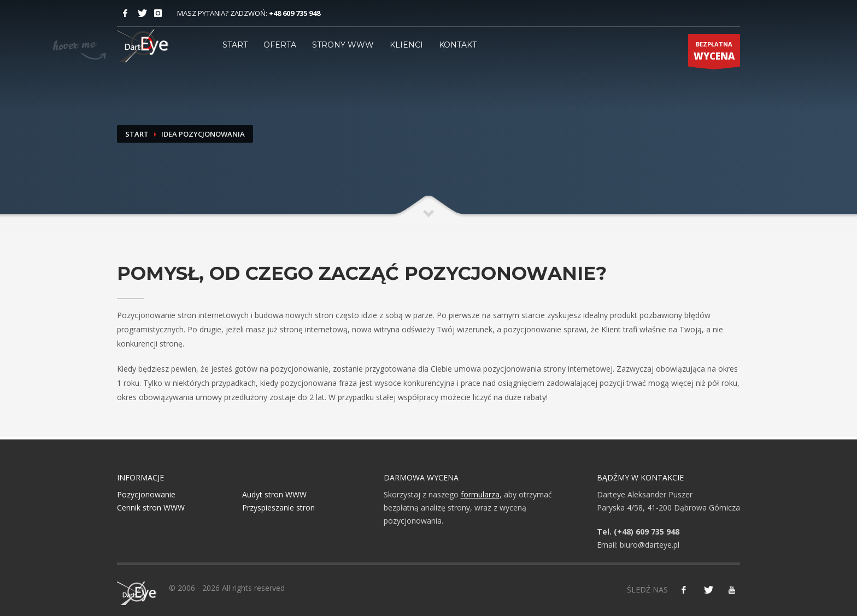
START (235, 45)
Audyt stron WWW (274, 494)
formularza (480, 494)
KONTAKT (458, 45)
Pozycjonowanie (146, 494)
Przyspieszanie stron (278, 508)
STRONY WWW (343, 45)
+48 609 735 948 (295, 13)
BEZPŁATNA (714, 53)
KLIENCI (406, 45)
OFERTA (280, 45)
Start (137, 134)
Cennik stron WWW (151, 508)
